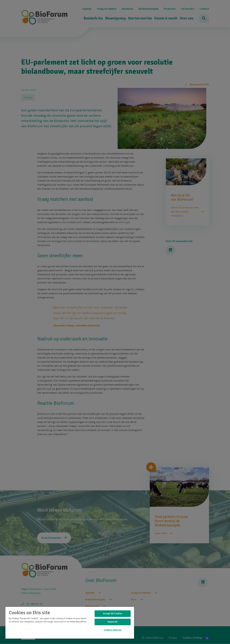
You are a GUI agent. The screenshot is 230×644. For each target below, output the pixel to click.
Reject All (113, 622)
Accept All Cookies (113, 614)
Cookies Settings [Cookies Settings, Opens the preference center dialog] (113, 630)
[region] (70, 623)
